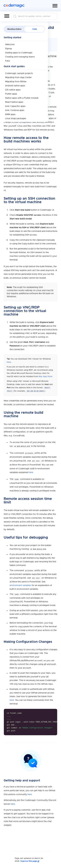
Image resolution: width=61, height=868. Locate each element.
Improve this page (30, 861)
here (9, 362)
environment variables (20, 585)
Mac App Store (46, 377)
